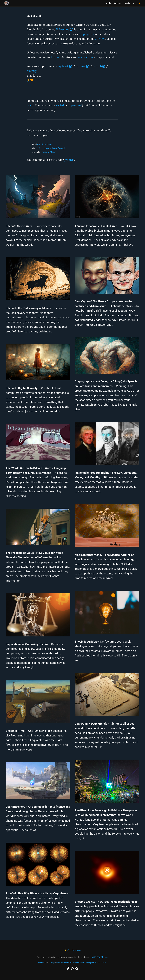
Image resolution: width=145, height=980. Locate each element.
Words (108, 3)
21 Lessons (62, 29)
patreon (81, 66)
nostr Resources (63, 963)
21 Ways (100, 39)
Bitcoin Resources (77, 963)
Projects (118, 3)
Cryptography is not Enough (52, 148)
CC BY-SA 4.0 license (100, 957)
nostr (30, 105)
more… (105, 963)
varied (60, 105)
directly (32, 71)
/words (69, 160)
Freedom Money (49, 152)
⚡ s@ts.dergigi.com (73, 950)
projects (88, 34)
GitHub (97, 66)
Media (127, 3)
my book (63, 66)
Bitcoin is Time (44, 144)
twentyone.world (92, 963)
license (55, 57)
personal (77, 105)
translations (86, 57)
